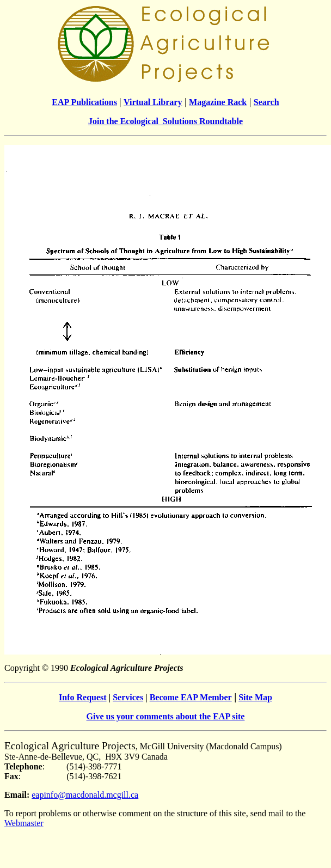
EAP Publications (84, 102)
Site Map (255, 697)
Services (128, 697)
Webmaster (24, 823)
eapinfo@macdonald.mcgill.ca (85, 795)
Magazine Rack (218, 102)
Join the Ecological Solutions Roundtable (165, 121)
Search (266, 102)
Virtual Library (153, 102)
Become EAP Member (191, 697)
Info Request (83, 697)
